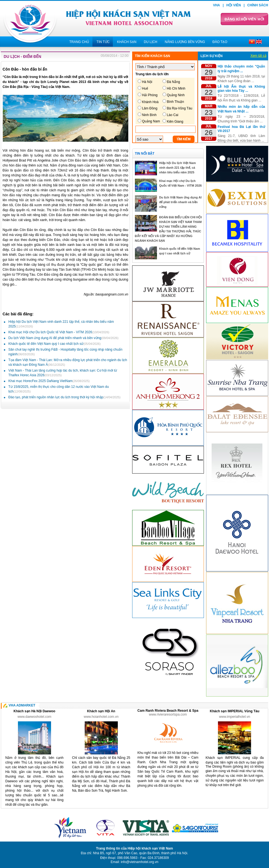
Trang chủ (79, 42)
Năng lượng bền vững (185, 42)
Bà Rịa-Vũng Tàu (180, 108)
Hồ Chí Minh (176, 88)
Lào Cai (173, 115)
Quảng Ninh (176, 95)
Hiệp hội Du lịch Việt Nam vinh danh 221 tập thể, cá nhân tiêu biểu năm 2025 (178, 168)
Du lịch (151, 42)
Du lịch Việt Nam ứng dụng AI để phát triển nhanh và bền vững (63, 338)
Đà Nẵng (174, 82)
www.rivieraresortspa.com (168, 714)
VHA (216, 5)
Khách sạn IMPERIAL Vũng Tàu (235, 711)
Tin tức (103, 42)
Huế (145, 88)
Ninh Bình (149, 115)
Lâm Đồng (150, 108)
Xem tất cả (259, 56)
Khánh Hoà (150, 102)
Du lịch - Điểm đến (22, 57)
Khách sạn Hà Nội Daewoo (34, 711)
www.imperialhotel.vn (235, 717)
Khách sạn (127, 42)
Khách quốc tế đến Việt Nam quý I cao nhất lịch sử (54, 344)
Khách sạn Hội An (101, 711)
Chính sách (258, 5)
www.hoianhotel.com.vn (101, 717)
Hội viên (234, 5)
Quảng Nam (151, 121)
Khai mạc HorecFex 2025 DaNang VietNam (49, 381)
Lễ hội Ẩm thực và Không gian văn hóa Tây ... (241, 89)
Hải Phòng (150, 95)
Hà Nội (147, 82)
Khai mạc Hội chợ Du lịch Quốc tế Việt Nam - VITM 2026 (59, 332)
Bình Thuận (175, 102)
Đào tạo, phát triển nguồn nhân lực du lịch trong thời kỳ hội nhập (64, 397)
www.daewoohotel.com (34, 717)
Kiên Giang (175, 122)
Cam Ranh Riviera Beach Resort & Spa (168, 711)
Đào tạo (220, 42)
